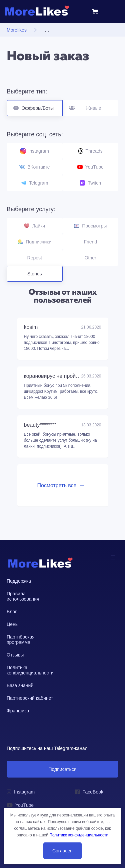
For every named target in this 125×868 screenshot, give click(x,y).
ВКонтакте (34, 167)
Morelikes (17, 30)
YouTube (90, 167)
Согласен (62, 851)
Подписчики (34, 242)
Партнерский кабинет (30, 698)
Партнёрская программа (21, 640)
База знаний (20, 685)
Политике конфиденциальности (79, 835)
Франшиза (18, 711)
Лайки (34, 226)
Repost (35, 258)
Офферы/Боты (35, 105)
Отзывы (15, 655)
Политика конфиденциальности (30, 670)
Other (90, 258)
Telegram (35, 183)
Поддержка (19, 581)
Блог (12, 612)
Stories (35, 274)
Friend (90, 242)
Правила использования (23, 596)
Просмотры (90, 226)
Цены (13, 624)
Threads (90, 151)
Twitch (90, 183)
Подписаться (63, 769)
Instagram (35, 151)
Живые (91, 105)
